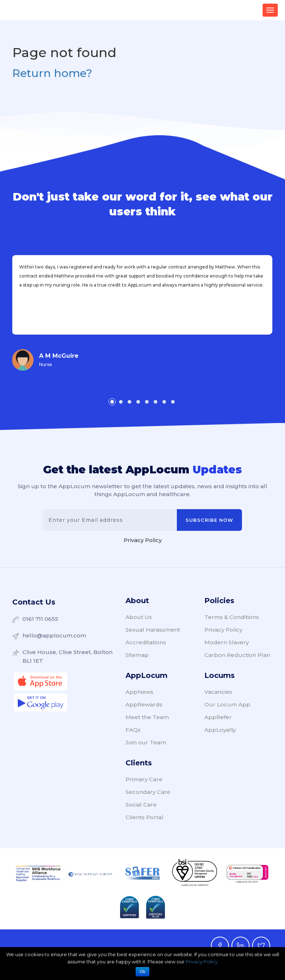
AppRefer (218, 717)
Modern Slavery (227, 642)
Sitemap (137, 655)
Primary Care (144, 779)
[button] (112, 402)
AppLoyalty (220, 730)
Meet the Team (147, 717)
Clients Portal (144, 817)
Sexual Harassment (153, 630)
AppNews (139, 692)
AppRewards (144, 704)
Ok (142, 972)
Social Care (141, 805)
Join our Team (146, 742)
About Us (139, 617)
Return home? (52, 73)
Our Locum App (227, 704)
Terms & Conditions (232, 617)
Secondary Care (148, 792)
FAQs (133, 730)
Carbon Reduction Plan (237, 655)
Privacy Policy (143, 540)
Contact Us (34, 602)
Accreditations (146, 642)
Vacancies (218, 692)
